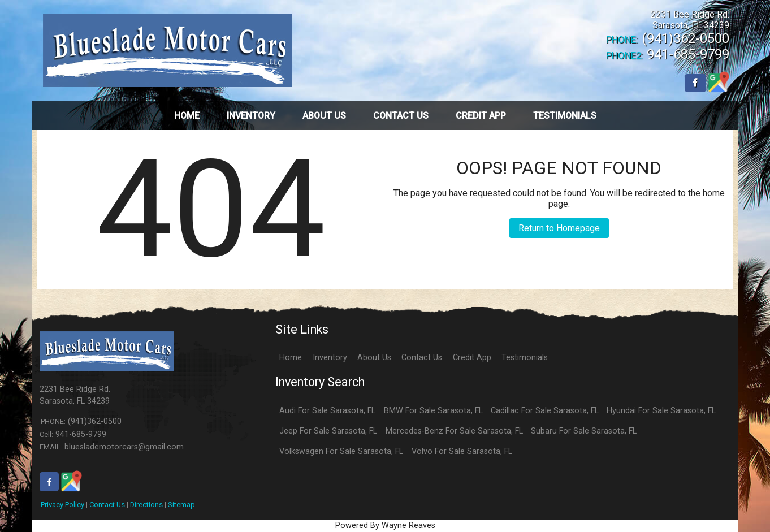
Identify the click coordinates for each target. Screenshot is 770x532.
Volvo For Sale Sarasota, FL (462, 451)
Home (291, 358)
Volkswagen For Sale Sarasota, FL (341, 451)
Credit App (472, 358)
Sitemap (181, 505)
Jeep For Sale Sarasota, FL (328, 431)
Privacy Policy (62, 505)
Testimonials (525, 358)
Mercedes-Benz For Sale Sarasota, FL (454, 431)
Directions (146, 505)
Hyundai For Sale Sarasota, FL (661, 411)
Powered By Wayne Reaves (385, 525)
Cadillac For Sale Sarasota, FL (545, 411)
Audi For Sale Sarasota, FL (327, 411)
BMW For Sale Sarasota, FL (433, 411)
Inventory (330, 358)
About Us (374, 358)
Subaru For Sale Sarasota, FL (584, 431)
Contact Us (107, 505)
